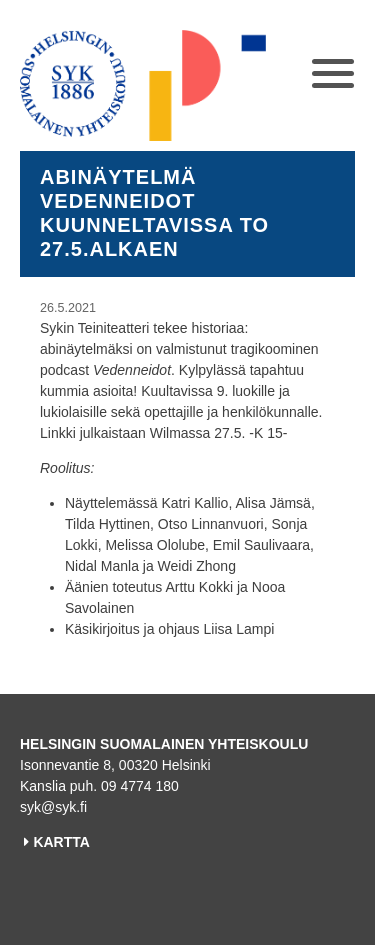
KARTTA (61, 842)
